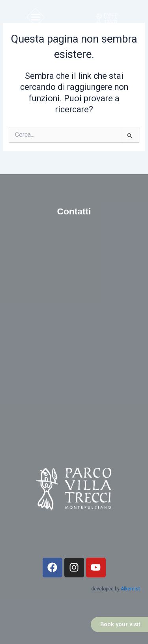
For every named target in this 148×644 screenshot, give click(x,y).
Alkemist (130, 589)
